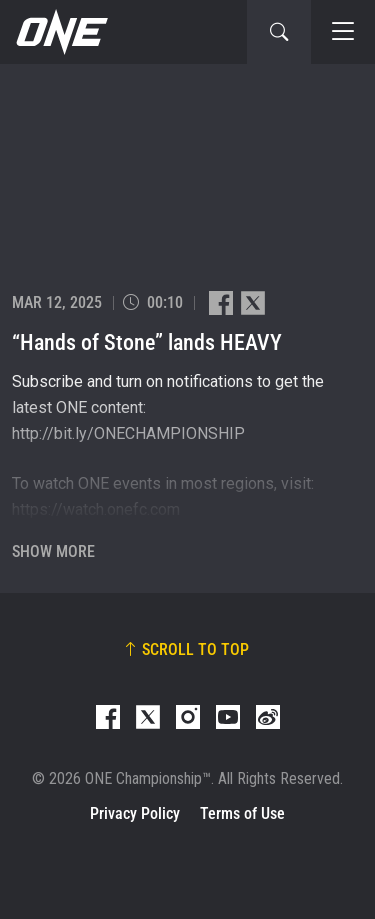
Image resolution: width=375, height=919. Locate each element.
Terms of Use (242, 813)
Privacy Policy (135, 813)
